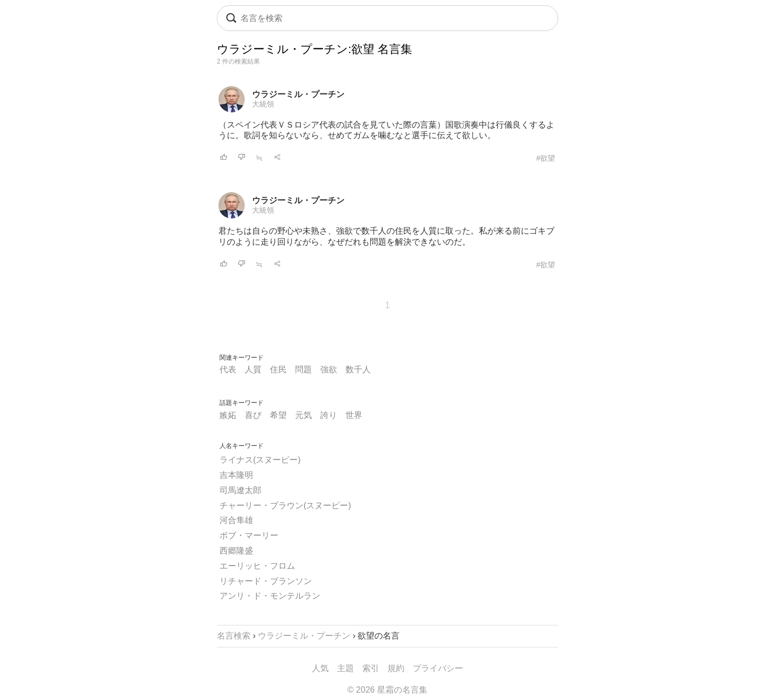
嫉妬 (228, 415)
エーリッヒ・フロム (257, 566)
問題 (303, 369)
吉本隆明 (236, 475)
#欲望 (546, 158)
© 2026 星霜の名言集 (387, 690)
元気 (303, 415)
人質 (253, 369)
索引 (371, 668)
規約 (396, 668)
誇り (329, 415)
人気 (320, 668)
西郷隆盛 (236, 551)
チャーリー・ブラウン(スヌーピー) (285, 505)
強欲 (329, 369)
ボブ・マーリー (249, 535)
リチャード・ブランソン (266, 581)
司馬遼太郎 (240, 490)
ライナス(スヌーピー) (260, 460)
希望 (278, 415)
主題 (345, 668)
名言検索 (234, 636)
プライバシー (438, 668)
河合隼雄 (236, 520)
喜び (253, 415)
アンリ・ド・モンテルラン (270, 596)
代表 (228, 369)
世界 (354, 415)
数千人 (358, 369)
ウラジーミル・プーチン (298, 94)
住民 (278, 369)
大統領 (263, 104)
